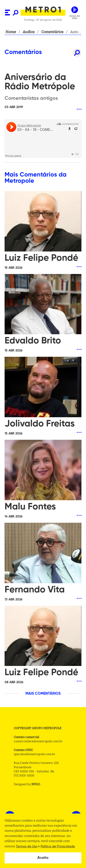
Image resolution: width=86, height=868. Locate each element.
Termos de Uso (27, 846)
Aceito (43, 858)
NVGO (36, 784)
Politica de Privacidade (58, 846)
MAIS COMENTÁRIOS (43, 694)
